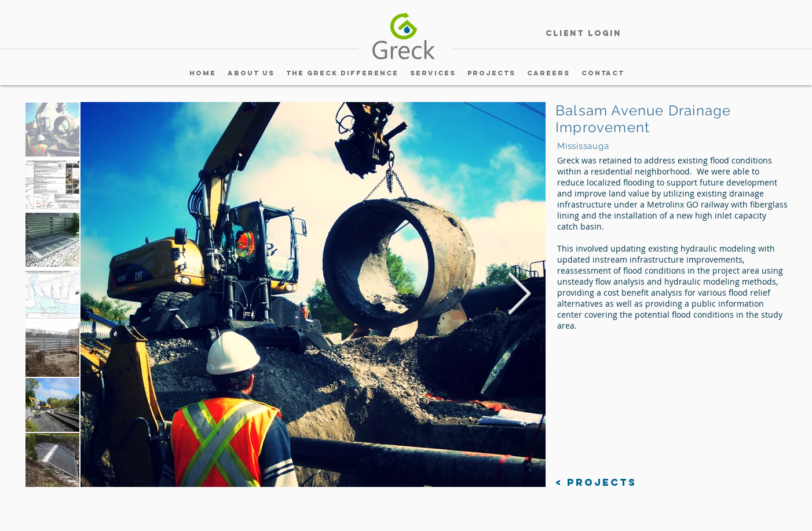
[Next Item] (519, 294)
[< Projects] (596, 483)
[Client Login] (583, 34)
